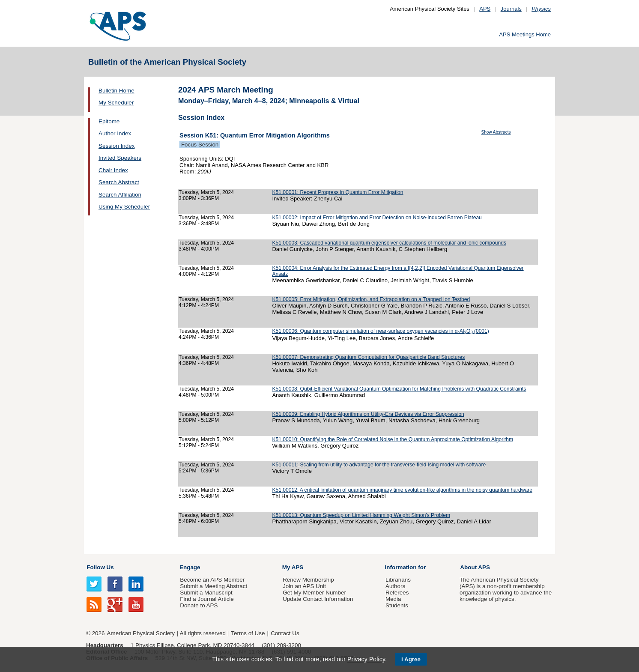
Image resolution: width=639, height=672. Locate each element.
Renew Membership (308, 580)
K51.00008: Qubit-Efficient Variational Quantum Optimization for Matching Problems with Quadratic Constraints (399, 389)
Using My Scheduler (124, 207)
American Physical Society (141, 633)
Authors (395, 586)
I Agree (411, 659)
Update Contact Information (318, 599)
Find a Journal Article (207, 599)
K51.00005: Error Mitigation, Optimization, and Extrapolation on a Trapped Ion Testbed (371, 299)
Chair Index (113, 170)
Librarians (398, 580)
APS (485, 9)
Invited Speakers (120, 158)
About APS (475, 567)
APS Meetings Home (525, 34)
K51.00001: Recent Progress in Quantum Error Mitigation (337, 192)
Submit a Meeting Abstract (213, 586)
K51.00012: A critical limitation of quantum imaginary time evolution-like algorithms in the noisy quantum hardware (402, 490)
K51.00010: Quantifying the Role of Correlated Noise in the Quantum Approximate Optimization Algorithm (393, 439)
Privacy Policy (366, 659)
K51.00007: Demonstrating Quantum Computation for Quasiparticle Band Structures (368, 357)
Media (393, 599)
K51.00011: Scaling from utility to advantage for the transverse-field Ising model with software (379, 465)
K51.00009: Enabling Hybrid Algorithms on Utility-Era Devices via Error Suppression (368, 414)
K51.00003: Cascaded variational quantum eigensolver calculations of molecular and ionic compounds (389, 243)
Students (397, 605)
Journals (511, 9)
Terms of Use (248, 633)
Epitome (109, 121)
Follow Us (100, 567)
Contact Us (285, 633)
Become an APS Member (212, 580)
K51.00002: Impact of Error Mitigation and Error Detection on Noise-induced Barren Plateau (377, 218)
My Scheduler (116, 103)
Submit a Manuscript (206, 593)
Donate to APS (199, 605)
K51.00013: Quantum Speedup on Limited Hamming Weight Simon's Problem (361, 515)
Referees (397, 593)
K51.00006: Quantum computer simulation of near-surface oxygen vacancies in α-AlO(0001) (380, 331)
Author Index (115, 133)
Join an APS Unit (304, 586)
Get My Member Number (314, 593)
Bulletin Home (116, 91)
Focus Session (200, 145)
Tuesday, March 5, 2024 (206, 192)
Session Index (116, 146)
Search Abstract (119, 182)
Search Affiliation (120, 195)
